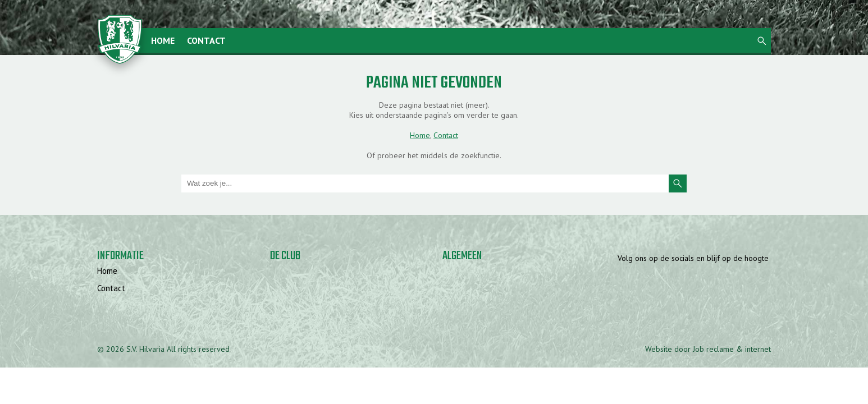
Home (163, 40)
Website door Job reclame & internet (708, 349)
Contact (206, 40)
